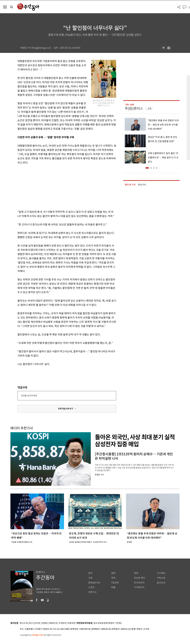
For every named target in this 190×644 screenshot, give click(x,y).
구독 (150, 109)
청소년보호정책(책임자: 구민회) (108, 623)
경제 (113, 573)
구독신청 (161, 578)
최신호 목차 (139, 578)
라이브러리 (139, 583)
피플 (113, 587)
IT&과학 (115, 583)
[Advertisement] (60, 187)
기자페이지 (139, 587)
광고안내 (161, 583)
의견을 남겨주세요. (29, 396)
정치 (90, 573)
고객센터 (62, 623)
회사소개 (24, 623)
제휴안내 (53, 623)
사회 (90, 578)
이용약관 (71, 623)
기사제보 (161, 573)
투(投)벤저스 (134, 109)
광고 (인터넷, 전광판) (38, 623)
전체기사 (92, 592)
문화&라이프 (94, 583)
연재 (136, 573)
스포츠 (91, 587)
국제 (113, 578)
